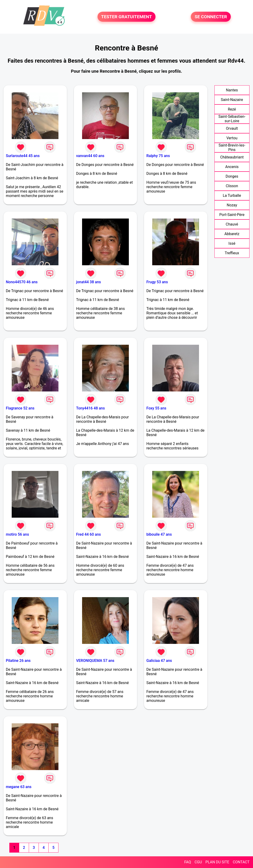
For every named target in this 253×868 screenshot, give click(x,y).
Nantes (232, 90)
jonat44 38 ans (89, 282)
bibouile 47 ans (159, 534)
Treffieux (232, 253)
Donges (232, 176)
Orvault (232, 128)
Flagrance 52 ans (20, 408)
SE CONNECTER (211, 17)
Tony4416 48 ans (91, 408)
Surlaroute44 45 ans (23, 156)
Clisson (232, 186)
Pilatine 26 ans (18, 661)
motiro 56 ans (17, 534)
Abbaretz (232, 234)
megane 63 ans (19, 787)
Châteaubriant (232, 157)
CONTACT (241, 862)
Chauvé (232, 224)
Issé (232, 243)
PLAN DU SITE (217, 862)
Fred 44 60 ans (89, 534)
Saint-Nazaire (232, 100)
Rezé (232, 109)
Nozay (232, 205)
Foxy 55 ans (156, 408)
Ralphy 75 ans (158, 156)
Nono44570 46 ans (22, 282)
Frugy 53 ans (157, 282)
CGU (198, 862)
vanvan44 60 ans (90, 156)
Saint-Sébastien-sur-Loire (232, 119)
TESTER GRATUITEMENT (127, 17)
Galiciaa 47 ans (159, 661)
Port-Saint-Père (232, 215)
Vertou (232, 138)
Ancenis (232, 167)
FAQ (188, 862)
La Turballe (232, 195)
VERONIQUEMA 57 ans (95, 661)
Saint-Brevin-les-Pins (232, 147)
